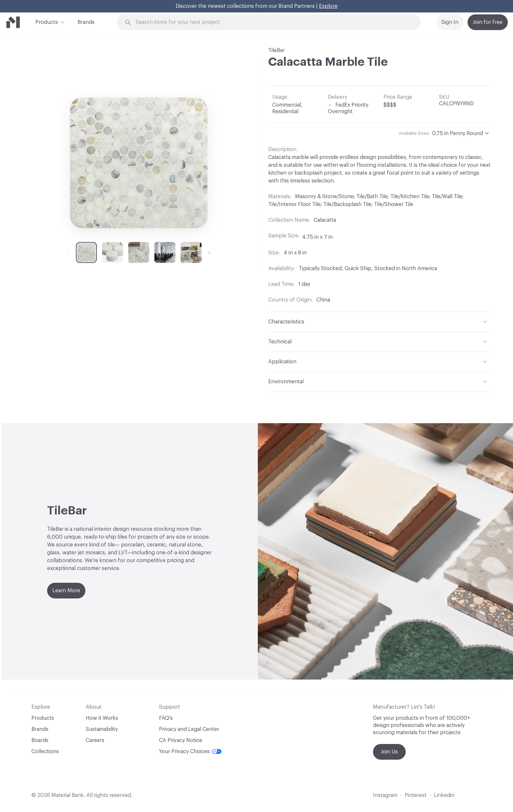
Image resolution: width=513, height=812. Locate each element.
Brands (86, 22)
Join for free (488, 22)
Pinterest (416, 795)
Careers (95, 740)
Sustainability (102, 729)
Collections (45, 752)
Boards (40, 740)
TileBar (276, 50)
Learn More (66, 591)
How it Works (102, 718)
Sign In (450, 22)
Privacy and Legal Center (189, 729)
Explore (328, 6)
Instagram (385, 795)
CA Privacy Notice (181, 740)
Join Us (389, 752)
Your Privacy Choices (190, 752)
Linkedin (444, 795)
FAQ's (166, 718)
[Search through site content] (272, 22)
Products (47, 22)
